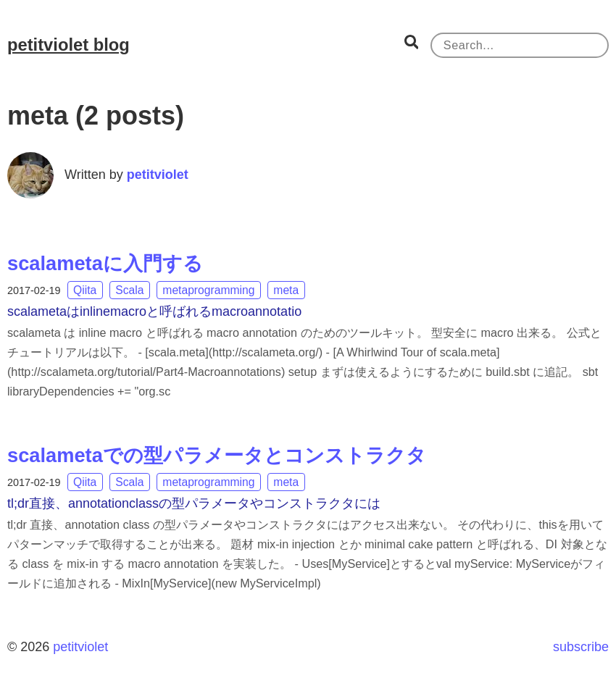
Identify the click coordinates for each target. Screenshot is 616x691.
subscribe (581, 647)
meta (286, 290)
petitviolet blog (68, 45)
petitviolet (158, 175)
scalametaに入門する (105, 263)
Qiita (85, 290)
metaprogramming (208, 290)
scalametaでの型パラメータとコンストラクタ (217, 455)
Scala (129, 290)
